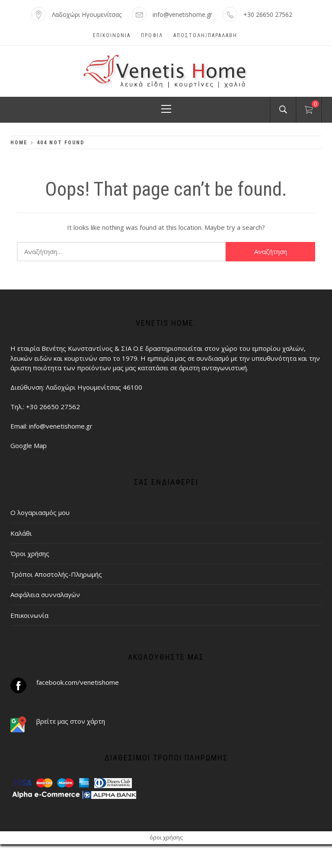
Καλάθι (21, 533)
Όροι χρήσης (30, 553)
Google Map (29, 445)
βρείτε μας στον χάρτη (71, 721)
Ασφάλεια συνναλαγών (45, 595)
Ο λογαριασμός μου (40, 512)
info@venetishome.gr (182, 14)
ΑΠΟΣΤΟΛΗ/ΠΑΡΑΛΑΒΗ (205, 35)
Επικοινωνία (112, 35)
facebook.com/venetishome (78, 682)
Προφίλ (152, 35)
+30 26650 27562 (268, 14)
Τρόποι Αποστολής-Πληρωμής (56, 574)
